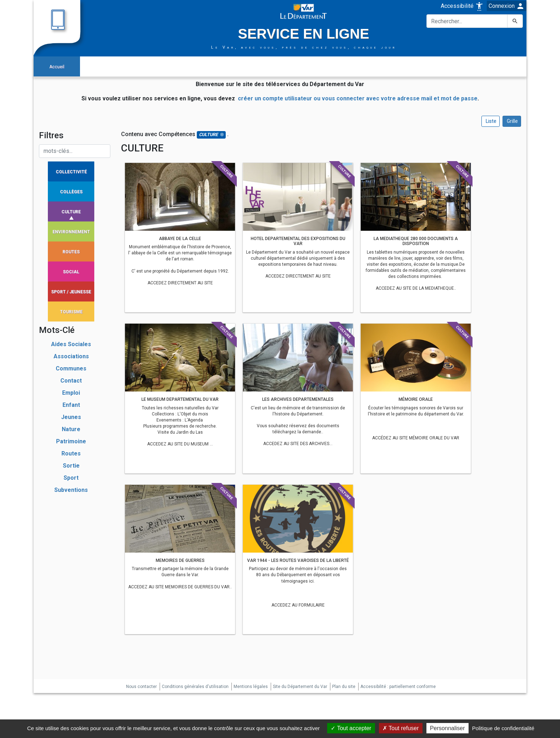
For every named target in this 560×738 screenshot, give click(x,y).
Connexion (507, 6)
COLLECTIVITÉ (71, 172)
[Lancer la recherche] (515, 21)
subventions (71, 490)
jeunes (71, 417)
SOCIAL (71, 272)
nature (71, 429)
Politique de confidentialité (503, 728)
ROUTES (71, 252)
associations (71, 356)
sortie (71, 466)
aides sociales (71, 344)
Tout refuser (401, 728)
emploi (71, 393)
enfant (71, 405)
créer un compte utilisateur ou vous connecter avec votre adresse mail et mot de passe (358, 98)
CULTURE (71, 212)
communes (71, 368)
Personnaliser (447, 728)
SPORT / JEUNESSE (71, 292)
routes (71, 453)
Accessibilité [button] (462, 6)
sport (71, 478)
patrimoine (71, 441)
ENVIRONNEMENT (71, 232)
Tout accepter (351, 728)
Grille (512, 121)
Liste (491, 121)
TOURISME (71, 312)
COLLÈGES (71, 192)
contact (71, 381)
